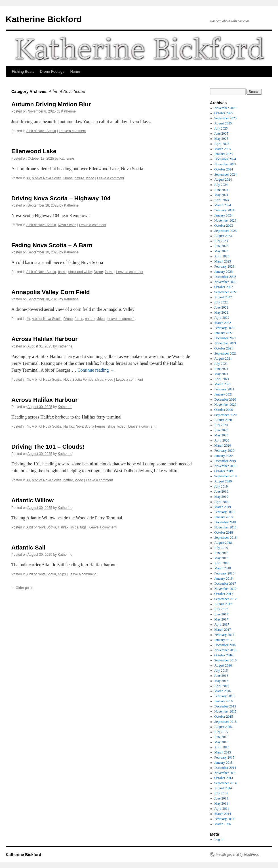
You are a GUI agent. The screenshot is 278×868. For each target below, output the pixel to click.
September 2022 (226, 292)
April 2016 (222, 686)
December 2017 (225, 584)
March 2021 (223, 384)
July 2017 (221, 609)
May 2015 (221, 742)
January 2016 (224, 701)
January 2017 (224, 640)
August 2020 (223, 420)
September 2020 (226, 415)
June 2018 (221, 553)
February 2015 (224, 757)
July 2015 (221, 732)
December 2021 (225, 338)
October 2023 (224, 226)
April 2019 (222, 502)
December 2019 (225, 461)
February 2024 (224, 210)
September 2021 (226, 353)
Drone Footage (52, 71)
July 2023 (221, 241)
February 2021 (224, 389)
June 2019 (221, 492)
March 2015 (223, 752)
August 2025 (223, 123)
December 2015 (225, 706)
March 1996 (223, 824)
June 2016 (221, 676)
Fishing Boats (23, 71)
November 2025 (226, 108)
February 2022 (224, 328)
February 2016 (224, 696)
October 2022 (224, 287)
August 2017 (223, 604)
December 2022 (225, 277)
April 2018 (222, 563)
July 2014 (221, 793)
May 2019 (221, 497)
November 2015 (226, 711)
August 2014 (223, 788)
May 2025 (221, 139)
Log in (219, 839)
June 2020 (221, 430)
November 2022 (226, 282)
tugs (83, 527)
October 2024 (224, 169)
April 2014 (222, 809)
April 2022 (222, 318)
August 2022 (223, 297)
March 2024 (223, 205)
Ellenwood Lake (34, 151)
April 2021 (222, 379)
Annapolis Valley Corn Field (51, 292)
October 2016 (224, 655)
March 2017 (223, 630)
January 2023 (224, 272)
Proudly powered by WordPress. (237, 855)
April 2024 (222, 200)
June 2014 (221, 798)
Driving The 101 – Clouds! (48, 447)
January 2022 (224, 333)
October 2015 (224, 717)
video (90, 178)
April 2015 (222, 747)
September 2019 (226, 476)
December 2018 (225, 522)
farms (109, 272)
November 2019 (226, 466)
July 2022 (221, 302)
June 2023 (221, 246)
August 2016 (223, 665)
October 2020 (224, 410)
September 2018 (226, 538)
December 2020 (225, 399)
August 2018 (223, 543)
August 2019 (223, 481)
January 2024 (224, 215)
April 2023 (222, 256)
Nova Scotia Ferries (78, 380)
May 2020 (221, 435)
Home (75, 71)
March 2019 (223, 507)
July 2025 (221, 128)
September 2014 (226, 783)
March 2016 (223, 691)
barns (62, 272)
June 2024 (221, 190)
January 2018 (224, 578)
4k (28, 178)
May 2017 (221, 619)
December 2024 (225, 159)
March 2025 (223, 149)
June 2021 (221, 369)
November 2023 (226, 220)
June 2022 (221, 307)
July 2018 (221, 548)
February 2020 (224, 451)
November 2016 (226, 650)
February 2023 (224, 267)
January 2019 (224, 517)
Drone (68, 178)
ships (99, 380)
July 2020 (221, 425)
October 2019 (224, 471)
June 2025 (221, 134)
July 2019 (221, 486)
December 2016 (225, 645)
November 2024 (226, 164)
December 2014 (225, 768)
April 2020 (222, 440)
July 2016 (221, 671)
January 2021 (224, 394)
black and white (80, 272)
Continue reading (96, 370)
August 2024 (223, 180)
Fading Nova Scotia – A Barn (52, 245)
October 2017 (224, 594)
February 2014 (224, 819)
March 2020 (223, 446)
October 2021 (224, 348)
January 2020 (224, 456)
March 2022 (223, 323)
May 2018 (221, 558)
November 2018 (226, 527)
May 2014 (221, 804)
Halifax (69, 426)
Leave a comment (72, 131)
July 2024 (221, 185)
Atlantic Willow (32, 500)
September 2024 (226, 174)
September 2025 (226, 118)
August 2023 (223, 236)
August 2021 (223, 359)
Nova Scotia (67, 225)
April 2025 (222, 144)
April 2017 (222, 625)
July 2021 (221, 364)
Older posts (22, 588)
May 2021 (221, 374)
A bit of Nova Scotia (41, 131)
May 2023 (221, 251)
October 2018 (224, 532)
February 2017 (224, 635)
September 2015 (226, 722)
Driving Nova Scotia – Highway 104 (61, 198)
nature (79, 178)
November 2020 (226, 405)
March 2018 (223, 568)
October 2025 (224, 113)
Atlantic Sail (28, 547)
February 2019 (224, 512)
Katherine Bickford (44, 19)
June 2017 (221, 614)
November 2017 (226, 589)
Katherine (69, 111)
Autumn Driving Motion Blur (51, 104)
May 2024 (221, 195)
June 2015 (221, 737)
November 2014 (226, 773)
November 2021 (226, 343)
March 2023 (223, 261)
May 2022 (221, 313)
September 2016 (226, 660)
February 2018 (224, 573)
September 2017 (226, 599)
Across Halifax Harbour (44, 339)
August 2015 (223, 727)
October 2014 (224, 778)
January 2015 (224, 763)
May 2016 (221, 681)
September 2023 (226, 231)
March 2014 (223, 814)
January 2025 (224, 154)
